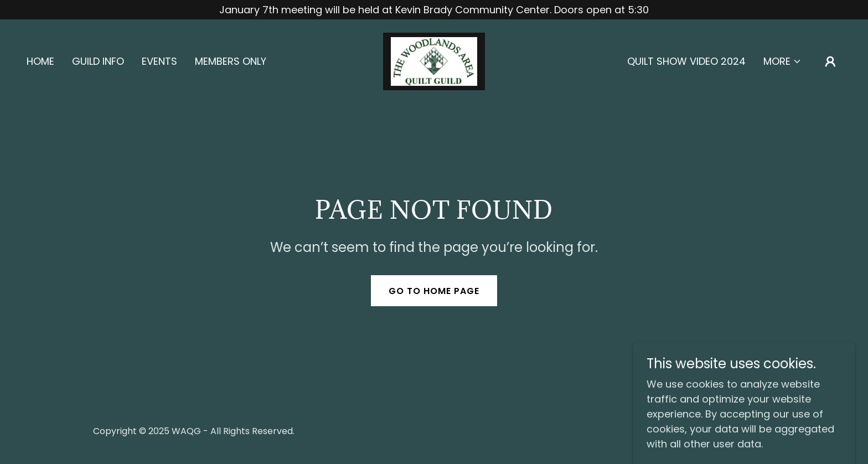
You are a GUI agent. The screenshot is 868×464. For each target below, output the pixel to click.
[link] (434, 61)
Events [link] (159, 61)
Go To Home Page (434, 291)
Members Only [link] (231, 61)
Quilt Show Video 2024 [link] (686, 61)
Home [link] (40, 61)
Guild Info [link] (98, 61)
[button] (782, 61)
